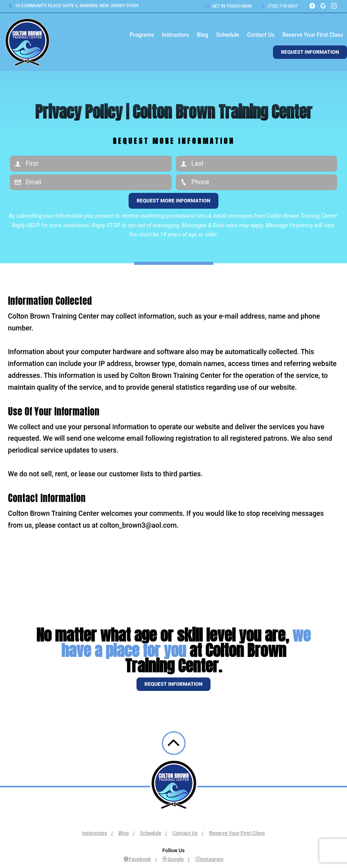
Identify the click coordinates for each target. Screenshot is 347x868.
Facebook (137, 859)
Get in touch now (228, 6)
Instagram (209, 859)
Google (173, 859)
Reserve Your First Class (313, 35)
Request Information (310, 52)
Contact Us (261, 35)
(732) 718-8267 (279, 6)
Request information (173, 684)
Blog (203, 35)
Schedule (228, 35)
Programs (142, 35)
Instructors (175, 35)
